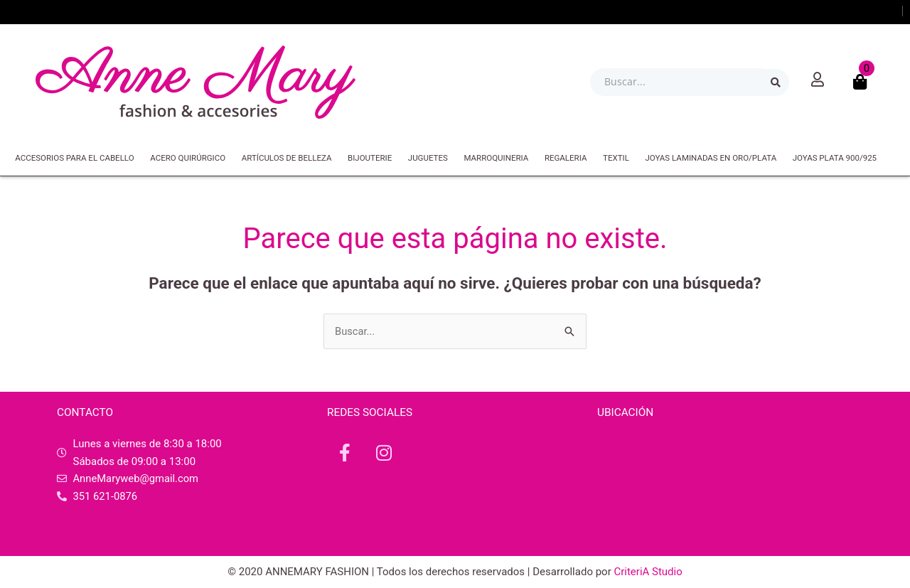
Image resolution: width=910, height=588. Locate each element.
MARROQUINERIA (496, 158)
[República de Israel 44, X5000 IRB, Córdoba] (725, 488)
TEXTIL (616, 158)
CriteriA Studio (648, 572)
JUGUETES (428, 158)
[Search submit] (776, 82)
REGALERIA (566, 158)
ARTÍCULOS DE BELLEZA (287, 158)
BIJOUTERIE (370, 158)
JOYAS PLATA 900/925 (835, 158)
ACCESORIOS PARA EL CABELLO (74, 158)
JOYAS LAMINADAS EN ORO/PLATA (711, 158)
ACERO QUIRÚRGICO (188, 158)
